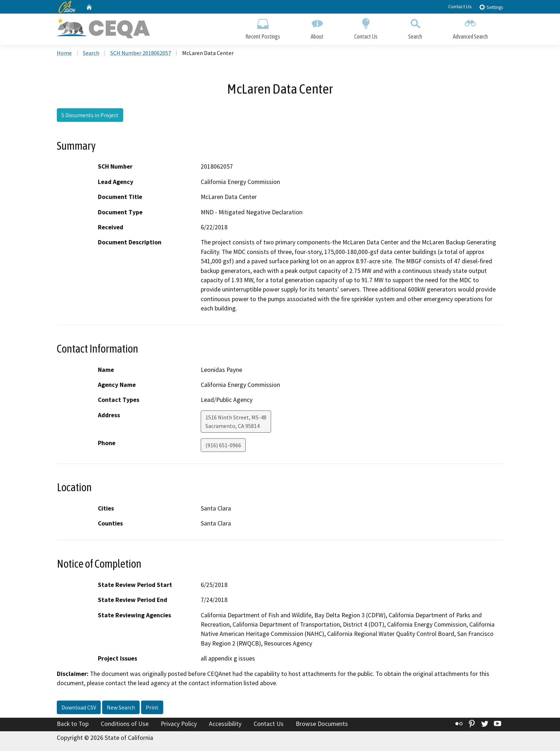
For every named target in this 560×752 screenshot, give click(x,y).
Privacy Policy (179, 725)
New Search (121, 708)
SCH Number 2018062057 (141, 54)
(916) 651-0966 (223, 446)
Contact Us (460, 6)
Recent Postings (263, 28)
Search (415, 28)
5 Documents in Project (90, 116)
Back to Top (73, 725)
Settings (491, 7)
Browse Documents (322, 725)
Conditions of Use (125, 725)
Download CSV (79, 708)
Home (64, 54)
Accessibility (225, 725)
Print (152, 708)
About (317, 28)
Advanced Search (470, 28)
